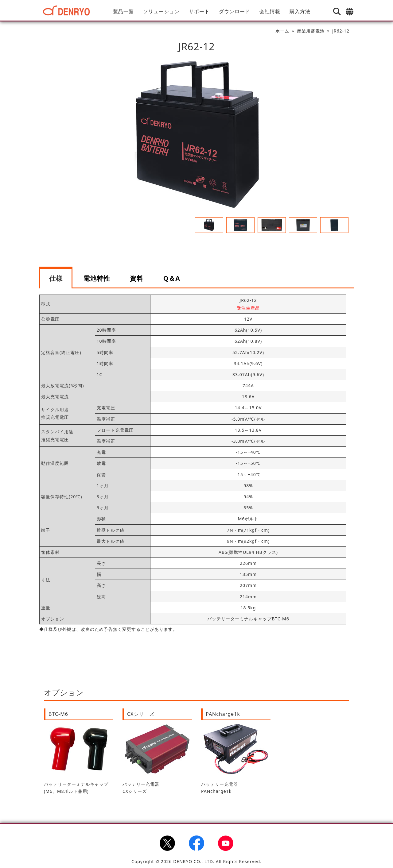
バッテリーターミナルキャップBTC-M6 (248, 619)
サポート (199, 11)
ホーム (282, 31)
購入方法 (300, 11)
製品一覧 (123, 11)
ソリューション (161, 11)
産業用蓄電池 (311, 31)
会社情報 (270, 11)
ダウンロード (235, 11)
